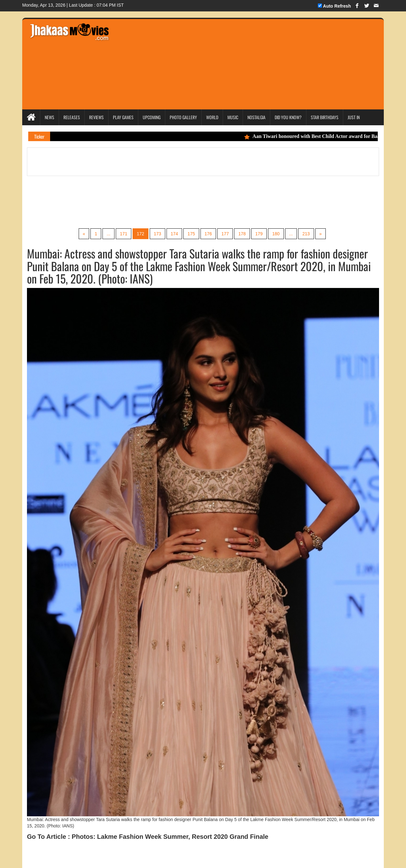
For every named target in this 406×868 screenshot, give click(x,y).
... (108, 234)
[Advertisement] (232, 63)
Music (233, 117)
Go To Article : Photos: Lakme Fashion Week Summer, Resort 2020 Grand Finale (148, 837)
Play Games (123, 117)
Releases (72, 117)
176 (208, 234)
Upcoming (152, 117)
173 (157, 234)
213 (306, 234)
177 (225, 234)
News (49, 117)
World (212, 117)
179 (259, 234)
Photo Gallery (183, 117)
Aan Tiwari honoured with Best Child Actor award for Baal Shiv (320, 136)
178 (242, 234)
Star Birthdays (325, 117)
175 (191, 234)
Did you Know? (288, 117)
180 (276, 234)
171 (124, 234)
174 (174, 234)
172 (140, 234)
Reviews (96, 117)
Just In (354, 117)
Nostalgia (256, 117)
